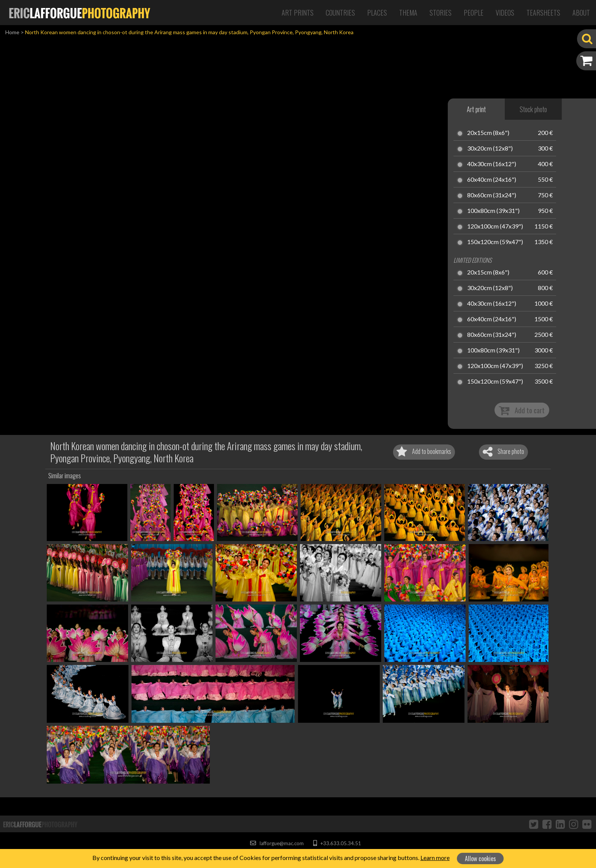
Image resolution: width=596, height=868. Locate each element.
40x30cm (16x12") (492, 164)
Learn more (435, 858)
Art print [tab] (476, 109)
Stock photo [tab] (533, 109)
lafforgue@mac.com (277, 843)
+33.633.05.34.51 (337, 843)
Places (377, 13)
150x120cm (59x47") (495, 242)
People (474, 13)
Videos (505, 13)
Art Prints (298, 13)
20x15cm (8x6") (488, 133)
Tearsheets (543, 13)
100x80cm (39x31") (493, 211)
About (581, 13)
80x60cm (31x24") (492, 195)
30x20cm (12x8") (490, 149)
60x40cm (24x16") (492, 180)
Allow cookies (480, 858)
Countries (340, 13)
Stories (441, 13)
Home (12, 32)
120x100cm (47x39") (495, 227)
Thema (408, 13)
